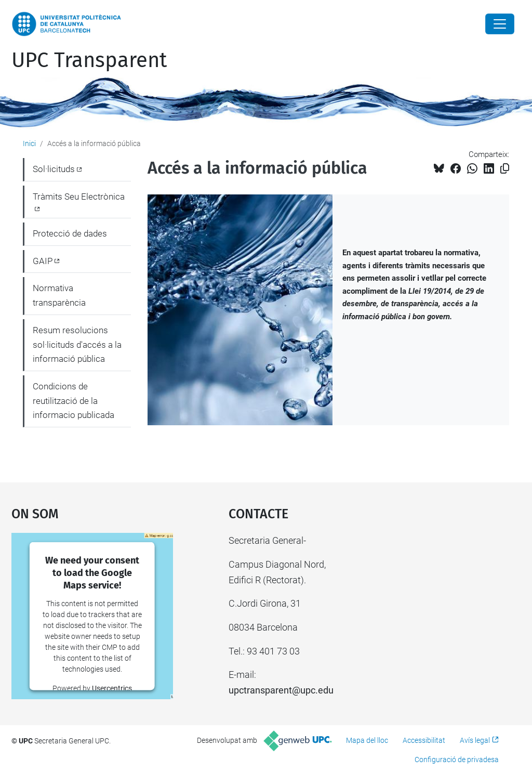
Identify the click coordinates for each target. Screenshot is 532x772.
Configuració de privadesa (457, 760)
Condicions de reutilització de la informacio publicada (74, 401)
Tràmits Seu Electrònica (79, 197)
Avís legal (475, 740)
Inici (29, 143)
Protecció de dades (70, 233)
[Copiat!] (505, 169)
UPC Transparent (89, 60)
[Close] (500, 24)
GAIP (43, 261)
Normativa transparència (59, 295)
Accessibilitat (424, 740)
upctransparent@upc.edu (281, 690)
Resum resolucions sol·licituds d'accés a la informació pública (77, 344)
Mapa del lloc (367, 740)
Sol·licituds (54, 169)
